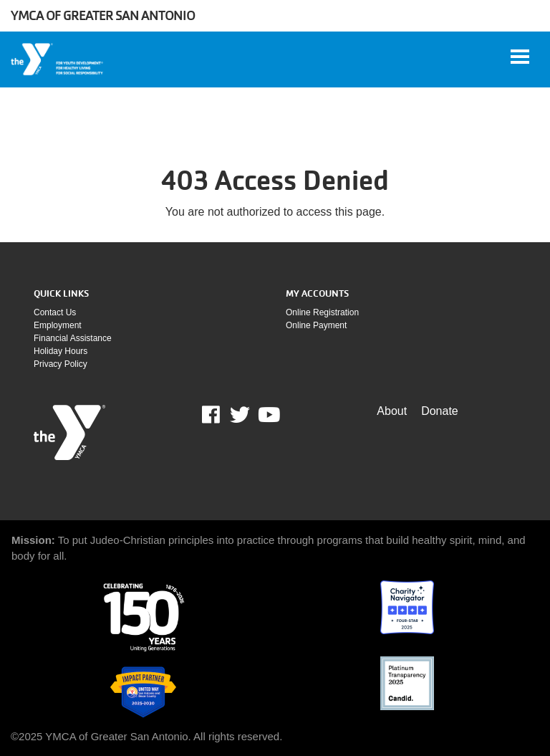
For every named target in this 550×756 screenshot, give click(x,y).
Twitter (240, 415)
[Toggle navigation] (520, 57)
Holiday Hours (61, 351)
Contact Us (55, 312)
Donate (440, 411)
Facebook (221, 415)
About (392, 411)
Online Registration (322, 312)
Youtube (268, 415)
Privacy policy (61, 364)
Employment (58, 325)
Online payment (316, 325)
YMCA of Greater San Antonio (103, 15)
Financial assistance (73, 338)
